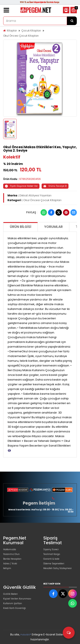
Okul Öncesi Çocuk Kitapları (21, 36)
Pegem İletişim (39, 503)
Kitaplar (12, 31)
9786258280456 (30, 179)
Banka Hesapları (12, 559)
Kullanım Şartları (13, 603)
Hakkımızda (10, 549)
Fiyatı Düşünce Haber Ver (21, 186)
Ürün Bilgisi (20, 227)
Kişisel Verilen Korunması (17, 599)
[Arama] (72, 21)
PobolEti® (26, 635)
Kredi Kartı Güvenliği (15, 608)
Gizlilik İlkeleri (10, 594)
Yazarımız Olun (11, 554)
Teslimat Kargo (52, 554)
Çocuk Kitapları (31, 31)
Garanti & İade (51, 559)
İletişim (7, 568)
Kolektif (12, 157)
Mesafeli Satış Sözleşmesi (57, 568)
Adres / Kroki (10, 564)
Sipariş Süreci (51, 549)
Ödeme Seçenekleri (54, 564)
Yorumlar (53, 227)
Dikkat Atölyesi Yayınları (35, 195)
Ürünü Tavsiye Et (55, 186)
